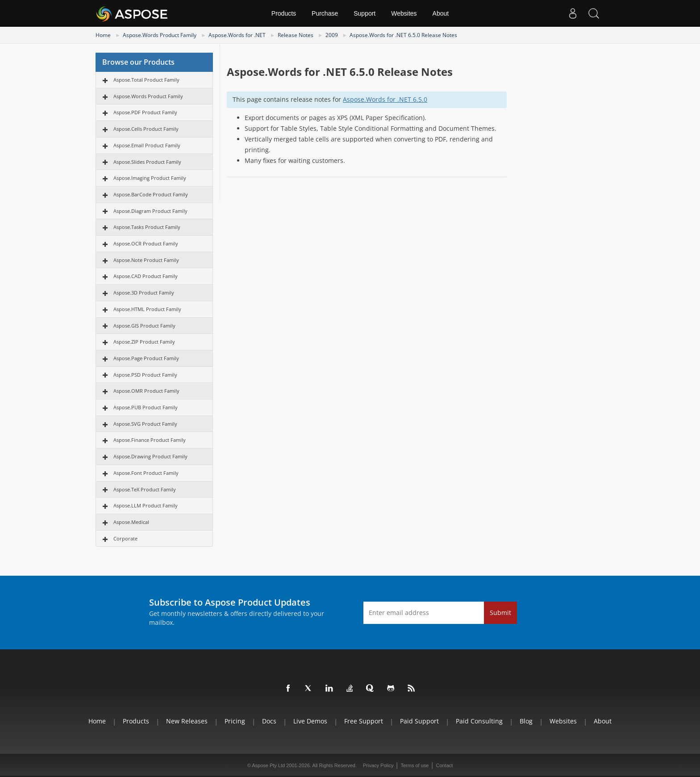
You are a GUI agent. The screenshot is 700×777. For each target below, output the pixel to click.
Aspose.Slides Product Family (147, 162)
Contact (444, 765)
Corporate (125, 538)
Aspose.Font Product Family (146, 473)
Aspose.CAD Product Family (146, 276)
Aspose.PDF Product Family (145, 112)
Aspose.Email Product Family (147, 145)
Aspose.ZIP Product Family (144, 342)
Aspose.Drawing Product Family (150, 456)
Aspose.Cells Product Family (146, 129)
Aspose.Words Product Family (160, 35)
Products (284, 13)
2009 (332, 35)
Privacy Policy (378, 765)
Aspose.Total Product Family (146, 80)
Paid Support (419, 721)
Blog (526, 721)
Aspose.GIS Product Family (144, 326)
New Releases (187, 721)
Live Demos (310, 721)
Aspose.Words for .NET (237, 35)
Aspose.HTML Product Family (147, 309)
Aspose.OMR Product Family (146, 391)
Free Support (364, 721)
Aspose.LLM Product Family (146, 505)
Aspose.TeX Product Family (145, 489)
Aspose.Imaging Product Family (150, 178)
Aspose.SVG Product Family (145, 424)
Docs (269, 721)
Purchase (325, 13)
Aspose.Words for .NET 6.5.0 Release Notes (403, 35)
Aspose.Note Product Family (146, 260)
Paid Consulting (479, 721)
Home (103, 35)
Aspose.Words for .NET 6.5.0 (385, 99)
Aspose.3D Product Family (144, 293)
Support (365, 13)
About (441, 13)
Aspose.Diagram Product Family (150, 211)
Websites (404, 13)
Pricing (235, 721)
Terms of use (415, 765)
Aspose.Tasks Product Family (147, 227)
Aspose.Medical (131, 522)
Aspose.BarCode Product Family (151, 194)
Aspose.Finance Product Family (150, 440)
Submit (500, 613)
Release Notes (296, 35)
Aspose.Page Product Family (146, 358)
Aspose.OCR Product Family (146, 243)
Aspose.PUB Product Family (146, 407)
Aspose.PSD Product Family (145, 375)
